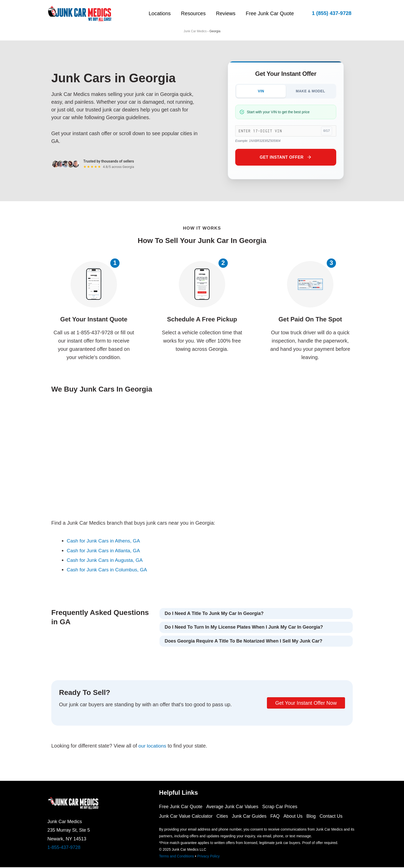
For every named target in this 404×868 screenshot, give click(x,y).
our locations (153, 746)
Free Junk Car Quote (270, 13)
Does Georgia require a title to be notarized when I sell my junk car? (243, 642)
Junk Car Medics (195, 31)
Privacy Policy (208, 857)
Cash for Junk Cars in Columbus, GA (109, 570)
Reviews (223, 13)
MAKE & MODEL (310, 91)
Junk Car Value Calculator (186, 817)
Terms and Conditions (176, 857)
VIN (261, 91)
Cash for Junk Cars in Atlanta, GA (105, 551)
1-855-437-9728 (64, 848)
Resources (188, 13)
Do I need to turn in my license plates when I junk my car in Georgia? (244, 628)
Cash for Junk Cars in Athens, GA (105, 541)
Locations (152, 13)
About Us (298, 817)
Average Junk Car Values (233, 807)
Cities (224, 817)
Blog (317, 817)
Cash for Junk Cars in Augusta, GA (107, 561)
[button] (332, 13)
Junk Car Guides (252, 817)
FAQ (279, 817)
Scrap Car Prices (282, 807)
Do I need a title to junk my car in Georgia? (214, 614)
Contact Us (339, 817)
